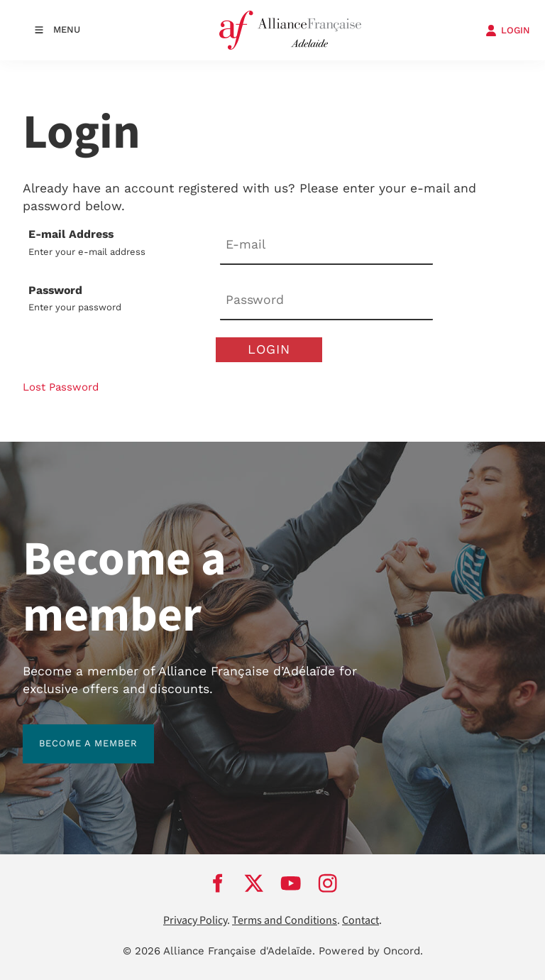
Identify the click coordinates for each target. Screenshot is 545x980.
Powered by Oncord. (371, 951)
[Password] (326, 301)
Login (269, 349)
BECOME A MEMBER (72, 733)
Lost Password (61, 387)
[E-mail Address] (326, 245)
